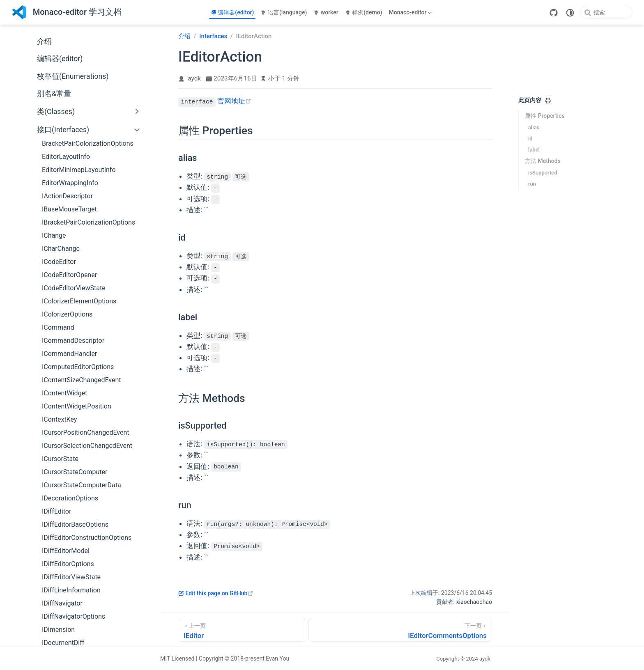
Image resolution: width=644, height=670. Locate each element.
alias (534, 127)
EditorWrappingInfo (70, 183)
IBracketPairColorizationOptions (89, 222)
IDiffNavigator (62, 603)
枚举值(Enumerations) (73, 76)
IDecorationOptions (70, 498)
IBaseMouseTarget (69, 209)
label (534, 150)
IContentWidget (64, 393)
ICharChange (61, 249)
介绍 (44, 41)
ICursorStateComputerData (82, 485)
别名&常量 (54, 94)
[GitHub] (554, 13)
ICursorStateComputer (75, 472)
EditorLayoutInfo (66, 157)
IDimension (58, 630)
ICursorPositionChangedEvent (86, 433)
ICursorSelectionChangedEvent (87, 446)
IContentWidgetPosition (77, 406)
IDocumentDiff (63, 643)
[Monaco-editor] (411, 12)
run (532, 184)
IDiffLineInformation (71, 590)
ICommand (58, 327)
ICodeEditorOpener (69, 275)
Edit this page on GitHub (216, 593)
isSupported (543, 173)
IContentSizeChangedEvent (82, 380)
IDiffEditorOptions (68, 564)
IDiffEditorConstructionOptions (87, 538)
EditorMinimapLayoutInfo (79, 170)
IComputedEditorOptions (78, 367)
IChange (54, 235)
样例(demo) (364, 12)
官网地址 (234, 101)
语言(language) (284, 12)
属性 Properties (545, 116)
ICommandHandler (69, 354)
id (530, 139)
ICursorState (60, 459)
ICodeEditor (59, 262)
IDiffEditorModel (66, 551)
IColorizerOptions (67, 314)
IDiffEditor (56, 511)
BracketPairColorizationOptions (88, 143)
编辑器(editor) (232, 12)
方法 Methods (543, 161)
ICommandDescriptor (73, 341)
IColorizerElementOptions (79, 301)
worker (326, 12)
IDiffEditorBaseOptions (75, 524)
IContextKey (59, 419)
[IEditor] (243, 630)
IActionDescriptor (67, 196)
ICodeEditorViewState (74, 288)
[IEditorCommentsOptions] (399, 630)
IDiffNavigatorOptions (74, 616)
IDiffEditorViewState (71, 577)
